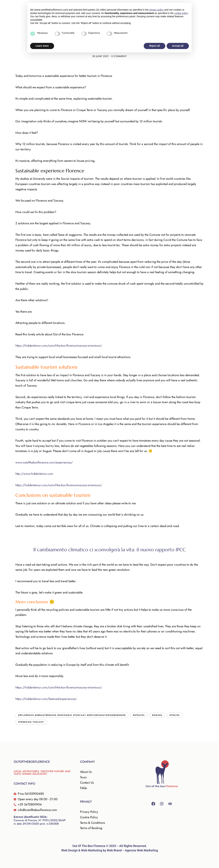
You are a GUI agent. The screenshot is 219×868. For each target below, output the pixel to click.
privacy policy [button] (156, 10)
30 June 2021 (101, 56)
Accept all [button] (178, 46)
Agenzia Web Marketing (141, 850)
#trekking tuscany (31, 722)
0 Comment (119, 56)
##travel (139, 715)
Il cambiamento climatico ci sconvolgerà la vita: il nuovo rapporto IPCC (110, 550)
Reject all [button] (154, 46)
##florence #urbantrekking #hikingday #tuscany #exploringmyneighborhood (72, 715)
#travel (175, 715)
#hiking (157, 715)
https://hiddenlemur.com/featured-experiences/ (46, 699)
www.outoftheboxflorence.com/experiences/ (44, 462)
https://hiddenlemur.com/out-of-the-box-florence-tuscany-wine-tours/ (59, 346)
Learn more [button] (42, 46)
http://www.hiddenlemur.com (34, 474)
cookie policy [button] (181, 13)
